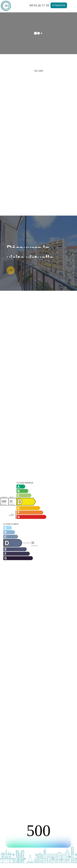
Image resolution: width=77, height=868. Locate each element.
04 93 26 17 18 (39, 5)
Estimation (59, 5)
